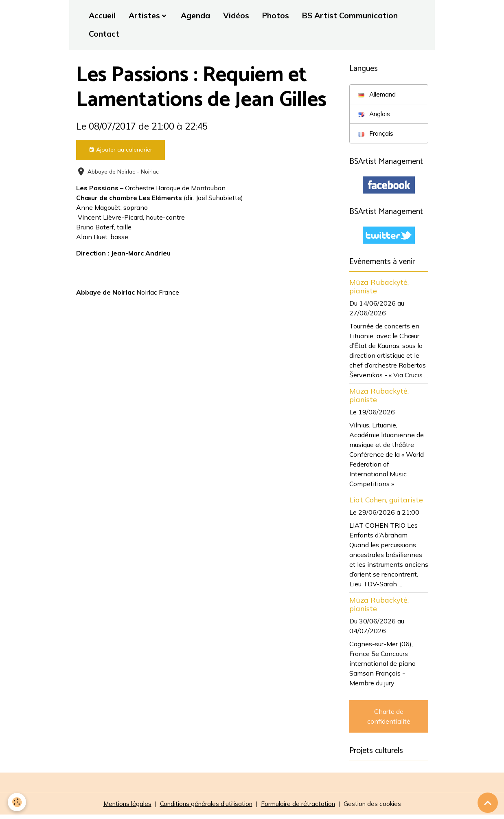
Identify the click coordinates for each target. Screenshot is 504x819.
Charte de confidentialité (389, 720)
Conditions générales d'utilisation (205, 808)
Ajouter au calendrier (121, 150)
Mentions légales (121, 808)
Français (376, 134)
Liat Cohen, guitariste (386, 503)
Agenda (195, 15)
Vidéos (236, 15)
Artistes (144, 15)
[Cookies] (17, 802)
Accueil (102, 15)
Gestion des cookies (378, 808)
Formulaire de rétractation (302, 808)
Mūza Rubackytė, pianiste (379, 290)
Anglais (375, 114)
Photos (276, 15)
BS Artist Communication (350, 15)
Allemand (378, 95)
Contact (104, 34)
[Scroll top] (488, 803)
